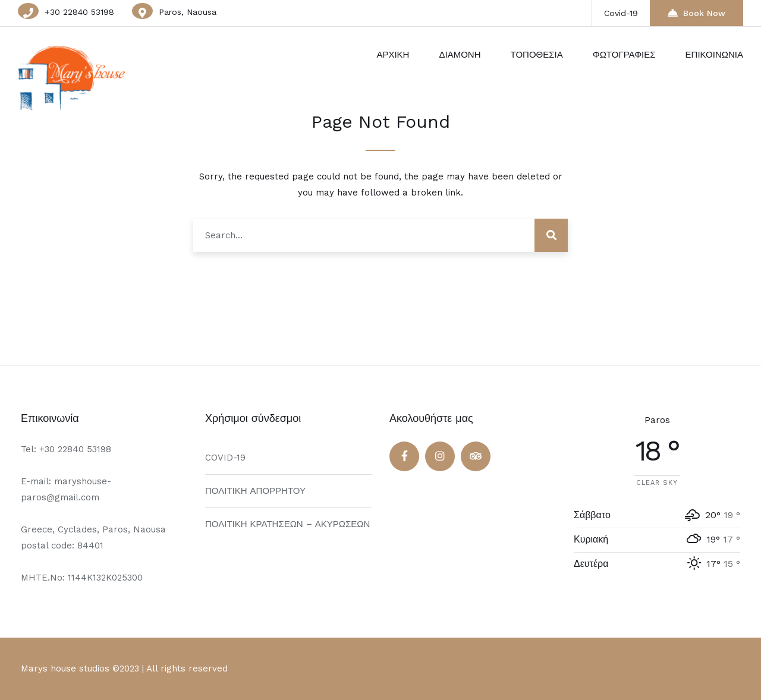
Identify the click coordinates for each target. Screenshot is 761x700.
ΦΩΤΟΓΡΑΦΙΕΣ (624, 55)
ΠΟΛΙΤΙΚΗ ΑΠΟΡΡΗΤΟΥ (255, 491)
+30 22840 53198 (79, 12)
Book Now (696, 13)
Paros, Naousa (188, 12)
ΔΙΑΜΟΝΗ (460, 55)
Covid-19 (621, 13)
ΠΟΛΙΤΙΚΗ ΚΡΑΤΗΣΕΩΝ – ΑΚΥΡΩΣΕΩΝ (287, 524)
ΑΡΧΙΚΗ (393, 55)
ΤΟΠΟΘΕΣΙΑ (536, 55)
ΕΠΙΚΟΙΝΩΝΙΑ (714, 55)
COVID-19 (225, 458)
